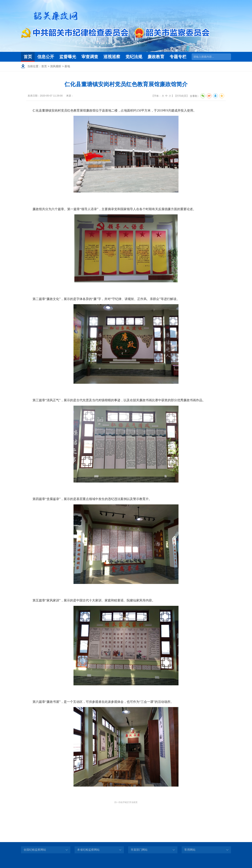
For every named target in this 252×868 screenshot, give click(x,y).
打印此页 (181, 96)
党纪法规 (134, 57)
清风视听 (56, 66)
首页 (28, 57)
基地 (67, 66)
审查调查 (90, 57)
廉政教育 (156, 57)
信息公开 (46, 57)
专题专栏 (178, 57)
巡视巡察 (112, 57)
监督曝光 (68, 57)
